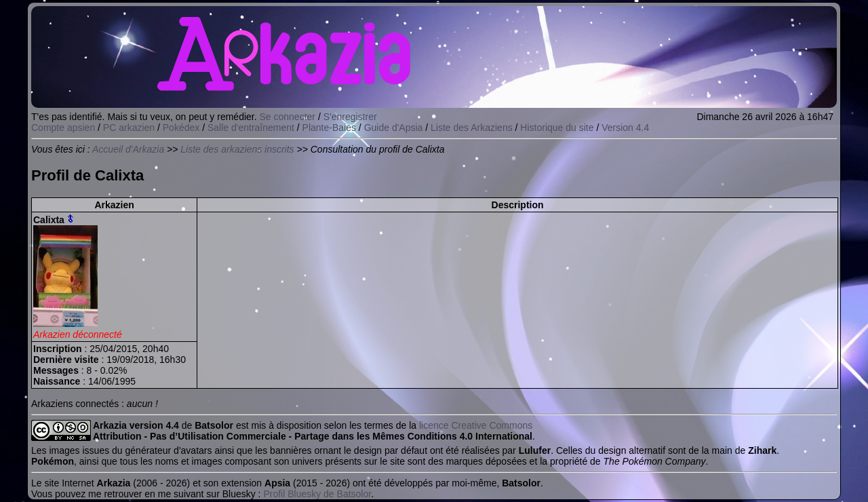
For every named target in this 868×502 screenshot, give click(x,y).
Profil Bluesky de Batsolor (317, 494)
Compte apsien (63, 128)
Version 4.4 (625, 128)
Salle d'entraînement (251, 128)
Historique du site (557, 128)
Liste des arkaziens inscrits (237, 149)
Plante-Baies (329, 128)
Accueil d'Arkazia (128, 149)
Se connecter (288, 117)
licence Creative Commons (476, 425)
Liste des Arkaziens (472, 128)
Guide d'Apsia (394, 128)
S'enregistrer (350, 117)
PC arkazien (129, 128)
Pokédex (181, 128)
